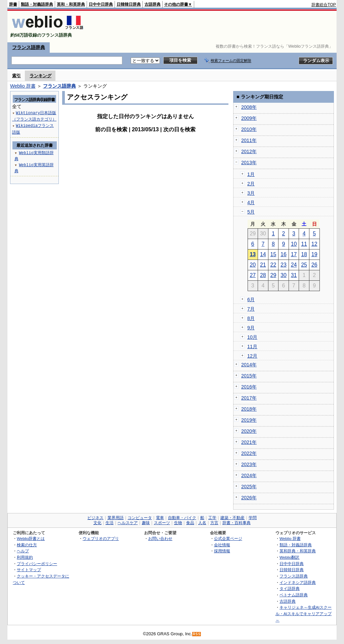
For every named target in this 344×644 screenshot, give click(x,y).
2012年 (249, 151)
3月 (251, 193)
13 (253, 254)
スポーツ (162, 523)
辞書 (13, 4)
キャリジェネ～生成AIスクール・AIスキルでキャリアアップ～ (304, 613)
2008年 (249, 107)
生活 (110, 523)
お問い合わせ (160, 538)
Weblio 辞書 (23, 86)
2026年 (249, 498)
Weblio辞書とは (31, 538)
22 (273, 265)
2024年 (249, 475)
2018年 (249, 409)
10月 (252, 337)
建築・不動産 (232, 518)
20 (253, 265)
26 (314, 265)
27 (253, 275)
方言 (214, 523)
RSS (197, 634)
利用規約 (25, 557)
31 (294, 275)
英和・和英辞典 (71, 4)
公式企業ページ (228, 538)
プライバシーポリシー (37, 564)
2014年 (249, 365)
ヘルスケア (128, 523)
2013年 (249, 163)
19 (314, 254)
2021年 (249, 442)
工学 (212, 518)
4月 (251, 202)
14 (263, 254)
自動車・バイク (182, 518)
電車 (160, 518)
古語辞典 (153, 4)
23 (284, 265)
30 (284, 275)
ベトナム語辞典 (294, 595)
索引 (16, 76)
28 (263, 275)
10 (294, 244)
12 (314, 244)
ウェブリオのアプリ (101, 538)
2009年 (249, 118)
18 (304, 254)
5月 (251, 212)
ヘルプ (23, 551)
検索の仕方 (27, 545)
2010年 (249, 129)
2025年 (249, 487)
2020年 (249, 431)
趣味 (146, 523)
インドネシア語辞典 (298, 582)
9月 (251, 328)
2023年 (249, 464)
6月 (251, 300)
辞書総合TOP (324, 5)
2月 (251, 184)
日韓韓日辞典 (129, 4)
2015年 (249, 376)
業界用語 (116, 518)
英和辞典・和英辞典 (298, 551)
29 (273, 275)
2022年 (249, 453)
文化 (97, 523)
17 (294, 254)
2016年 (249, 387)
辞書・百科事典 (236, 523)
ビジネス (95, 518)
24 (294, 265)
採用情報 (222, 551)
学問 (253, 518)
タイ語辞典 (290, 588)
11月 (252, 347)
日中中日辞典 (101, 4)
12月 (252, 356)
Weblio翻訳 (289, 557)
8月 (251, 318)
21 (263, 265)
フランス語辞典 (29, 47)
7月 (251, 309)
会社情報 (222, 545)
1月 (251, 174)
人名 (202, 523)
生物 (178, 523)
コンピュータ (140, 518)
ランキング (40, 76)
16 (284, 254)
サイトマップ (29, 570)
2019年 (249, 420)
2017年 (249, 398)
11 (304, 244)
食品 (190, 523)
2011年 (249, 140)
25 (304, 265)
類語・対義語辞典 (37, 4)
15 (273, 254)
